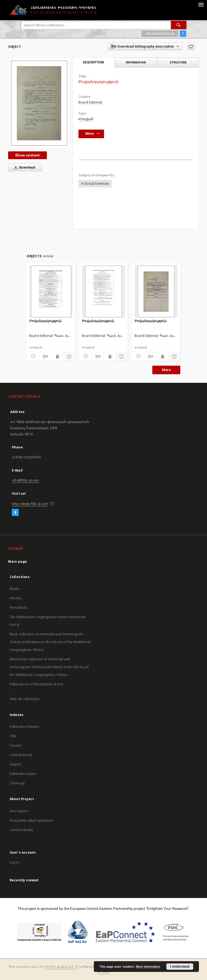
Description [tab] (93, 62)
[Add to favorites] (191, 47)
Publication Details (24, 727)
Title (13, 736)
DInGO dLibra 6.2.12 (61, 967)
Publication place (23, 774)
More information (148, 967)
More (166, 370)
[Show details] (68, 357)
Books (15, 589)
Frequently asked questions (31, 820)
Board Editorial (90, 102)
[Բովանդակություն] (51, 291)
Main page (18, 562)
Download (23, 168)
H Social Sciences (95, 183)
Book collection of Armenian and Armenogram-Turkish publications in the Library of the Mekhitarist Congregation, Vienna (50, 642)
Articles (15, 598)
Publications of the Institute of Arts (37, 684)
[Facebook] (15, 513)
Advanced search (160, 33)
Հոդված (86, 119)
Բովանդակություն (45, 321)
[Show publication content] (57, 357)
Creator (16, 745)
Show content (27, 155)
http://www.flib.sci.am (30, 504)
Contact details (21, 830)
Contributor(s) (21, 755)
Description (19, 811)
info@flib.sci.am (25, 480)
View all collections (24, 699)
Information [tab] (136, 62)
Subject (15, 764)
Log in (14, 862)
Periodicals (18, 607)
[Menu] (201, 4)
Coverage (17, 783)
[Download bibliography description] (45, 357)
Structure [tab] (178, 62)
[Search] (179, 25)
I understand (180, 967)
